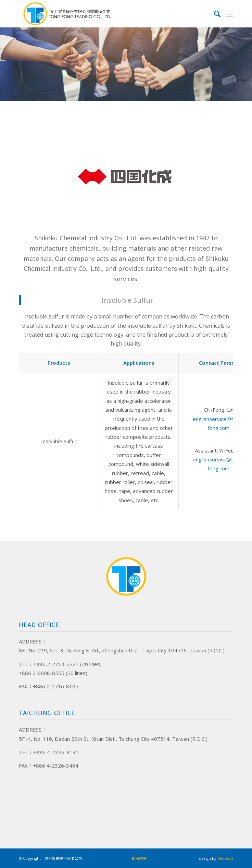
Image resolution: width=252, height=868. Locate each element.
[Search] (214, 14)
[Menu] (230, 14)
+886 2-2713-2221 (56, 664)
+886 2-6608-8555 (42, 673)
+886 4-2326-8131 (56, 752)
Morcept (225, 858)
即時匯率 (139, 858)
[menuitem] (214, 14)
